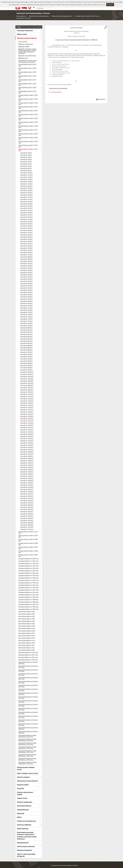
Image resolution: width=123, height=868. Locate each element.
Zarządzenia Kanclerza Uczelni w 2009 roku (28, 726)
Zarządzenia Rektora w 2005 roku (28, 607)
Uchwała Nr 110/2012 (27, 392)
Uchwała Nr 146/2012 (27, 472)
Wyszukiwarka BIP (23, 840)
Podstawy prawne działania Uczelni (26, 766)
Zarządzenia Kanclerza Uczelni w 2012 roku (28, 715)
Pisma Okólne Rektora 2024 (27, 614)
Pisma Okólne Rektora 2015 (27, 636)
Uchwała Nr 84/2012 (26, 335)
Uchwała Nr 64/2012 (26, 290)
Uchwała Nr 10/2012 (26, 171)
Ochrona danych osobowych (26, 844)
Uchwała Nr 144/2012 (27, 467)
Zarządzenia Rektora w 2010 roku (28, 595)
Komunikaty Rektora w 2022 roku (28, 653)
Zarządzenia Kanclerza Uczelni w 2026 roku (28, 661)
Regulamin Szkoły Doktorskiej (27, 54)
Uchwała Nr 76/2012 (26, 317)
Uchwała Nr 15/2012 (26, 182)
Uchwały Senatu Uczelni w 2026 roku (28, 94)
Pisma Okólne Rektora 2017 (27, 631)
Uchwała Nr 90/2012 (26, 348)
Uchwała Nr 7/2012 (26, 164)
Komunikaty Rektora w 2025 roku (28, 650)
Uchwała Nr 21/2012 (26, 195)
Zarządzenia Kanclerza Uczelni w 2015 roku (28, 703)
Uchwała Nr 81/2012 (26, 328)
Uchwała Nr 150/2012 (27, 481)
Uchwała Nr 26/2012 (26, 206)
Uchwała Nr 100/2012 (27, 370)
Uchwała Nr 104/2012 (27, 379)
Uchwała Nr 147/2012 (27, 474)
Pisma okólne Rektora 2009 (27, 648)
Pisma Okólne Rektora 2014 (27, 638)
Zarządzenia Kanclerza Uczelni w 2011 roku (28, 719)
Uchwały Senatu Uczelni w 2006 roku (28, 550)
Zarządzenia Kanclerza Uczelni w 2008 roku (28, 730)
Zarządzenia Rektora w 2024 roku (28, 561)
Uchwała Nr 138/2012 (27, 454)
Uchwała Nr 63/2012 (26, 288)
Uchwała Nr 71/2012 (26, 306)
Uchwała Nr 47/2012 (26, 253)
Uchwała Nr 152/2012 (27, 485)
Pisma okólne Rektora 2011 (27, 646)
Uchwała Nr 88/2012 (26, 343)
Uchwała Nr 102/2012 (27, 374)
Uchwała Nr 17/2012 (26, 186)
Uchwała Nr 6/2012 (26, 162)
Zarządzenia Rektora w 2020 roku (28, 571)
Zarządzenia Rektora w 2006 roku (28, 605)
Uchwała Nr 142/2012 (27, 463)
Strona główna (21, 16)
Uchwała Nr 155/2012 (27, 492)
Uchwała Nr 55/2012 (26, 270)
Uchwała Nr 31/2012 (26, 217)
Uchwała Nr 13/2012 (26, 177)
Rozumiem (110, 5)
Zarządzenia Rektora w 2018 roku (28, 576)
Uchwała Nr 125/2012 (27, 425)
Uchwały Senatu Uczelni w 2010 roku (28, 534)
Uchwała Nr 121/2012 (27, 417)
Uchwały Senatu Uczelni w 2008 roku (28, 542)
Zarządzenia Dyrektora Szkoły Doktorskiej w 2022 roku (27, 749)
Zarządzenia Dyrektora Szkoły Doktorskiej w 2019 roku (27, 761)
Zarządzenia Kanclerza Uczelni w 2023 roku (28, 672)
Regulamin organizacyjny (26, 42)
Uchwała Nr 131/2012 (27, 439)
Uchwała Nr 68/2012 (26, 299)
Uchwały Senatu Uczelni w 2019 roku (28, 121)
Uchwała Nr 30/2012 (26, 215)
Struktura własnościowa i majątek (25, 791)
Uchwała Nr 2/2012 (26, 153)
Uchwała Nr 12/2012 (26, 175)
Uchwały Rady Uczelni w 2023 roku (27, 75)
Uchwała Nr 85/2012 (26, 337)
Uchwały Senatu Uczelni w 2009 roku (28, 538)
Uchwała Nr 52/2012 (26, 264)
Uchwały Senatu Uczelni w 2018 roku (28, 125)
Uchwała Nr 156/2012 (27, 494)
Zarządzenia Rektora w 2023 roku (28, 564)
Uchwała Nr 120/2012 (27, 414)
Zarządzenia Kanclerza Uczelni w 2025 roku (28, 665)
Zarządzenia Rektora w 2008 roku (28, 600)
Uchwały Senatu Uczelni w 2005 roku (28, 553)
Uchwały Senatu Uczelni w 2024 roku (28, 101)
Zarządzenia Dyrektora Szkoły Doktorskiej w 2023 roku (27, 746)
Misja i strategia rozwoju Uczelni (27, 771)
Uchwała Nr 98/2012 (26, 366)
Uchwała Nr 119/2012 (27, 412)
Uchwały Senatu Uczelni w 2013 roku (28, 144)
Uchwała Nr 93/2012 (26, 355)
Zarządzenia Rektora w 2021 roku (28, 569)
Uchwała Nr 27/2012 (26, 208)
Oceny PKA (20, 786)
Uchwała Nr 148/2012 (27, 476)
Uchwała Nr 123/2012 (27, 421)
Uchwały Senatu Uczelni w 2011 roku (28, 530)
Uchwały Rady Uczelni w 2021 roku (27, 82)
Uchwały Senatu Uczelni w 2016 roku (28, 132)
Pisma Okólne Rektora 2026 (27, 609)
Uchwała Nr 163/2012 (27, 510)
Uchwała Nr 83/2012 (26, 332)
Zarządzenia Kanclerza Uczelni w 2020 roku (28, 684)
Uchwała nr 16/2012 (26, 184)
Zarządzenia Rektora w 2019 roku (28, 573)
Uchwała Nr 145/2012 (27, 470)
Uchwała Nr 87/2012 (26, 341)
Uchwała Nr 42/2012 (26, 242)
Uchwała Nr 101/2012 (27, 372)
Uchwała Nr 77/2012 (26, 319)
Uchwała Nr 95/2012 (26, 359)
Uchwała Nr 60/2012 (26, 281)
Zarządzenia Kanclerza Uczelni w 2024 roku (28, 668)
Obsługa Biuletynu (23, 807)
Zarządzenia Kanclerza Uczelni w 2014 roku (28, 707)
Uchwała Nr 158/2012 (27, 498)
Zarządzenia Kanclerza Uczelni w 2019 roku (28, 688)
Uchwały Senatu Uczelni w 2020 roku (28, 117)
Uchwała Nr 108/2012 (27, 388)
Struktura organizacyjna (25, 800)
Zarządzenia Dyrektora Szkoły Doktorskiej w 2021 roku (27, 753)
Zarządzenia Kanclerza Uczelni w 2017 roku (28, 695)
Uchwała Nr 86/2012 (26, 339)
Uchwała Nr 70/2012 (26, 304)
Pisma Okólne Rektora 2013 (27, 641)
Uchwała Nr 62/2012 (26, 286)
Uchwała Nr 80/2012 (26, 326)
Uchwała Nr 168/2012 (27, 521)
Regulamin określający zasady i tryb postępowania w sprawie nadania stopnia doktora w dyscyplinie (27, 49)
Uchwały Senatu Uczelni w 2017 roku (28, 128)
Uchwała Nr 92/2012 (26, 352)
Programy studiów (23, 782)
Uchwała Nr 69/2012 (26, 301)
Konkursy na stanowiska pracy (26, 819)
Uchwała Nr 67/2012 (26, 297)
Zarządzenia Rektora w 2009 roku (28, 597)
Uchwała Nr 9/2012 (26, 168)
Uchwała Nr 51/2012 (26, 261)
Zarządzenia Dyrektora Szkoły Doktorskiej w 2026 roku (27, 734)
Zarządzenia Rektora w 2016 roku (28, 581)
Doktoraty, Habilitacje (24, 823)
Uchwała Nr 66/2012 (26, 295)
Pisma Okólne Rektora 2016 (27, 634)
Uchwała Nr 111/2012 (27, 394)
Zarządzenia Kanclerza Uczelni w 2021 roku (28, 680)
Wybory (19, 815)
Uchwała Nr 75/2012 (26, 315)
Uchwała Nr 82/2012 (26, 330)
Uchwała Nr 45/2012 (26, 248)
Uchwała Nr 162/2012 (27, 507)
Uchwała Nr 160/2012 (27, 503)
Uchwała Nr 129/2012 (27, 434)
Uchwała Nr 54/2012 (26, 268)
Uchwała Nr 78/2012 (26, 321)
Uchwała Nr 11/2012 (26, 173)
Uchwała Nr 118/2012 (27, 410)
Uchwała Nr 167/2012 (27, 518)
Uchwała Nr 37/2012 (26, 230)
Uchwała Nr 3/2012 (26, 155)
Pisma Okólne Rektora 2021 (27, 622)
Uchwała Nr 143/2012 (27, 465)
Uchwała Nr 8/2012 (26, 166)
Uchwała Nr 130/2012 (27, 436)
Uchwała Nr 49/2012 (26, 257)
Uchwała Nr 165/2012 (27, 514)
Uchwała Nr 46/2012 (26, 250)
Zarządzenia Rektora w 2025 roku (28, 559)
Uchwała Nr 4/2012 (26, 157)
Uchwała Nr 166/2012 (27, 516)
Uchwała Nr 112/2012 (27, 397)
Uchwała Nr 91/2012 (26, 350)
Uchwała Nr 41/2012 (26, 239)
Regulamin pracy (23, 56)
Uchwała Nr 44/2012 (26, 246)
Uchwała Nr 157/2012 (27, 496)
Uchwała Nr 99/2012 (26, 368)
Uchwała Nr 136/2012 (27, 450)
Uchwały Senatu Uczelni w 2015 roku (28, 136)
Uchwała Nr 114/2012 (27, 401)
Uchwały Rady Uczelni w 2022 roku (27, 78)
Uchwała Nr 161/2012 (27, 505)
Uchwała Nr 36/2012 (26, 228)
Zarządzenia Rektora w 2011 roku (28, 593)
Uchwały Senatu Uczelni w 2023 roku (28, 105)
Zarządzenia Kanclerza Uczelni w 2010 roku (28, 722)
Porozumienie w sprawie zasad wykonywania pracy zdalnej (27, 59)
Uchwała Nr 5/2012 (26, 160)
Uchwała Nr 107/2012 (27, 386)
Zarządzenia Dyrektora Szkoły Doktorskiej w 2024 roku (27, 742)
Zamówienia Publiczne (24, 804)
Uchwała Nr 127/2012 (27, 430)
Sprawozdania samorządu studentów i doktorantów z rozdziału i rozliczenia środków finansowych (27, 833)
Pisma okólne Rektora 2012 (27, 643)
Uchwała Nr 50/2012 (26, 259)
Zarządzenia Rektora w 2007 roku (28, 602)
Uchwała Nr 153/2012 (27, 487)
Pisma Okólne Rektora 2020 (27, 624)
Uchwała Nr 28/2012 (26, 211)
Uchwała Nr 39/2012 (26, 235)
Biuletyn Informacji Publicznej (39, 16)
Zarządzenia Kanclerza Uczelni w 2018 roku (28, 692)
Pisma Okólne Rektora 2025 (27, 612)
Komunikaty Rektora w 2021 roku (28, 655)
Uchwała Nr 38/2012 (26, 233)
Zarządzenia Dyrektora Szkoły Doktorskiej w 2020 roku (27, 757)
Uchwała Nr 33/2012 (26, 222)
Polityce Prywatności (99, 5)
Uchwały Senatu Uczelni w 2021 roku (28, 113)
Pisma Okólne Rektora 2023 (27, 617)
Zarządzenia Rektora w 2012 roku (28, 590)
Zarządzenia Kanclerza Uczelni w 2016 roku (28, 699)
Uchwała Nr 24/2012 (26, 202)
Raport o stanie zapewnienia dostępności (26, 853)
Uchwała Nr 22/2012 (26, 197)
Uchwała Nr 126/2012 (27, 428)
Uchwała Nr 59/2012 (26, 279)
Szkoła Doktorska (23, 826)
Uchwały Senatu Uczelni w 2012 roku (87, 16)
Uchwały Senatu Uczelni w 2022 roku (28, 109)
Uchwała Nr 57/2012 (26, 275)
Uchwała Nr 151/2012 (27, 483)
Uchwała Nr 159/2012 (27, 501)
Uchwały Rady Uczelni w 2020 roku (27, 86)
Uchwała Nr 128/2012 (27, 432)
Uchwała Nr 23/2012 (26, 199)
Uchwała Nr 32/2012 (26, 219)
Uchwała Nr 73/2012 (26, 310)
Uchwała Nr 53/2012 (26, 266)
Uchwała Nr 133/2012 (27, 443)
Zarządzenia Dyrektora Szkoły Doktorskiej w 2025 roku (27, 738)
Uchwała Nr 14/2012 (26, 180)
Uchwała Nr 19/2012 (26, 191)
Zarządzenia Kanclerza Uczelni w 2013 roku (28, 711)
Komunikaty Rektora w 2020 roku (28, 658)
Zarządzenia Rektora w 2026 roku (28, 557)
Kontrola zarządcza (23, 775)
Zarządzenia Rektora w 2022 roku (28, 566)
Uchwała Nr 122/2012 (24, 18)
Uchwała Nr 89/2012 (26, 346)
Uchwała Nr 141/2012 (27, 461)
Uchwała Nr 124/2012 (27, 423)
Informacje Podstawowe (25, 28)
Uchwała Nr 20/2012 (26, 193)
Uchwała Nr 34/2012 (26, 224)
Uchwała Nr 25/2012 (26, 204)
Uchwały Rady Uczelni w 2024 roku (27, 71)
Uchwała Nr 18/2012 (26, 188)
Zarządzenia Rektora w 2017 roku (28, 578)
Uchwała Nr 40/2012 (26, 237)
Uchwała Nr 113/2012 (27, 399)
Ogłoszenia (21, 811)
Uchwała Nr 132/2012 (27, 441)
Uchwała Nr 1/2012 (26, 151)
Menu (19, 25)
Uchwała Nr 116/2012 (27, 405)
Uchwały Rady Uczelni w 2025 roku (27, 67)
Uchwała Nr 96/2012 (26, 361)
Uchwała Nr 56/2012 (26, 273)
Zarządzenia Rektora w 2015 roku (28, 583)
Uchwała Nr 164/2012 (27, 512)
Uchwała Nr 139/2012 (27, 456)
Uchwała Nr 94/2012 (26, 357)
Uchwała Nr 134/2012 (27, 445)
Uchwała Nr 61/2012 (26, 284)
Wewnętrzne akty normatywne (62, 16)
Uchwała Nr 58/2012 (26, 277)
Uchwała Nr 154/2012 (27, 490)
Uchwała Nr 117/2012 (27, 408)
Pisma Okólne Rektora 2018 (27, 629)
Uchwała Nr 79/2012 (26, 324)
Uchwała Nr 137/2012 (27, 452)
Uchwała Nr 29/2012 (26, 213)
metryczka (102, 97)
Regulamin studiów (24, 44)
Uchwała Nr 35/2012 (26, 226)
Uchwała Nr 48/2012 (26, 255)
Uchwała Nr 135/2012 (27, 448)
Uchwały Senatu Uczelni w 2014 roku (28, 140)
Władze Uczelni (22, 32)
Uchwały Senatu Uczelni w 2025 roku (28, 98)
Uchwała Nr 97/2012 (26, 363)
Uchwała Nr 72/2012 (26, 308)
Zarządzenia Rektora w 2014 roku (28, 585)
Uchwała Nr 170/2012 (27, 525)
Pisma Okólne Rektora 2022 (27, 619)
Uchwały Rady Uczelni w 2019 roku (27, 90)
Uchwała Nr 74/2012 (26, 312)
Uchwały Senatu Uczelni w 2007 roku (28, 546)
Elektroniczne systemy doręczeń (27, 779)
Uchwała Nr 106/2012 (27, 383)
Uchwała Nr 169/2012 (27, 523)
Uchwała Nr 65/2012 (26, 292)
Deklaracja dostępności (24, 848)
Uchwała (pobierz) (57, 90)
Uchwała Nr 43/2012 (26, 244)
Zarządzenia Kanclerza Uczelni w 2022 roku (28, 676)
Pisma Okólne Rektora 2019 (27, 626)
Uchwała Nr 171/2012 (27, 527)
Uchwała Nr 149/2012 (27, 479)
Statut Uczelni (23, 40)
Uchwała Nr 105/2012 (27, 381)
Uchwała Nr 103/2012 (27, 377)
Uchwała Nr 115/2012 (27, 403)
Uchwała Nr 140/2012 (27, 459)
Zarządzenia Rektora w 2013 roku (28, 588)
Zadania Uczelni (22, 796)
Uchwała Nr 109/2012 (27, 390)
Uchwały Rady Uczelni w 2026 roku (27, 63)
